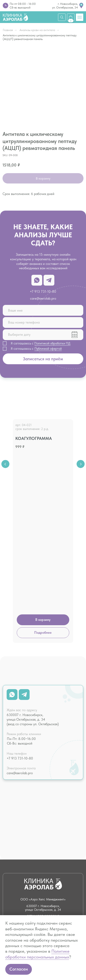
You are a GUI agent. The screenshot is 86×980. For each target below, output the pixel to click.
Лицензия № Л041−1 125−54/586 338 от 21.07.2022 (43, 914)
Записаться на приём (43, 359)
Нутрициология (59, 802)
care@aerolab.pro (43, 298)
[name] (43, 310)
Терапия (17, 802)
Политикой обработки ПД (52, 343)
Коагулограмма (34, 438)
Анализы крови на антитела (37, 30)
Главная (8, 30)
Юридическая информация (58, 868)
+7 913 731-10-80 (43, 292)
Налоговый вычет (19, 868)
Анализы (17, 789)
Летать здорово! (17, 821)
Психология (57, 789)
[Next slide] (81, 451)
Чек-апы (17, 796)
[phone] (43, 322)
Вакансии (55, 860)
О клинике (19, 860)
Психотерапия (58, 829)
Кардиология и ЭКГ (20, 811)
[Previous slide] (5, 451)
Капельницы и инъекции (57, 821)
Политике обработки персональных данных (37, 954)
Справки (17, 829)
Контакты (55, 853)
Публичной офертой (48, 349)
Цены (15, 853)
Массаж (54, 809)
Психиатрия (57, 796)
